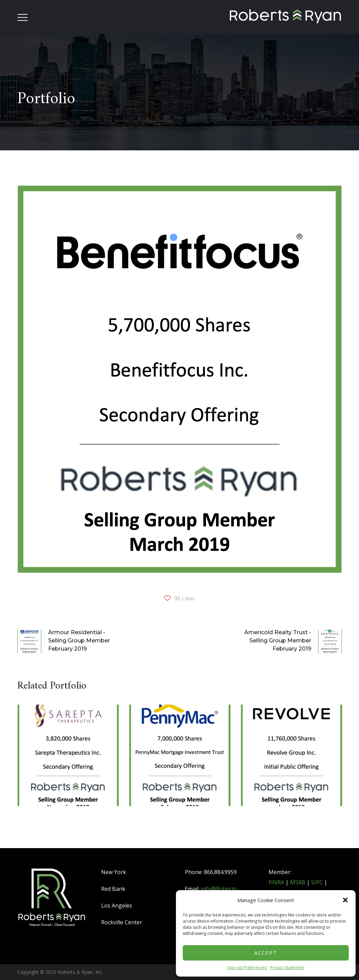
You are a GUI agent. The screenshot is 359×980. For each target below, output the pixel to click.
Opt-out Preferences (247, 968)
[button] (345, 900)
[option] (68, 766)
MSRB (298, 882)
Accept (266, 953)
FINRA (276, 882)
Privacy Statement (287, 968)
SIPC (317, 882)
